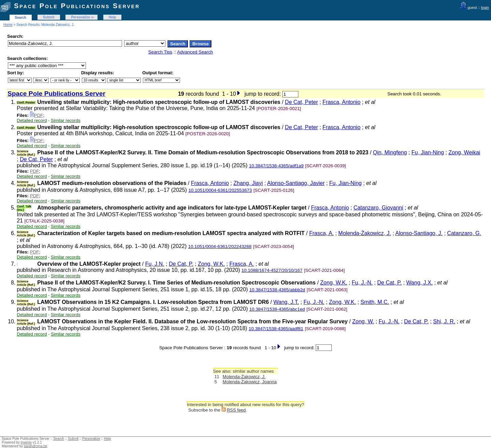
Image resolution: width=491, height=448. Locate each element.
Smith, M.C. (375, 302)
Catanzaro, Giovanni (378, 208)
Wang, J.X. (419, 283)
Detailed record (32, 120)
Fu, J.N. (155, 264)
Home (8, 25)
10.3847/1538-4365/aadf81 (276, 329)
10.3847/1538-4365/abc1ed (277, 309)
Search (21, 18)
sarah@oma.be (36, 446)
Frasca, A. (322, 233)
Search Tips (160, 52)
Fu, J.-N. (362, 283)
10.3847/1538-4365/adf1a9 (276, 166)
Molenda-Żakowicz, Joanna (250, 382)
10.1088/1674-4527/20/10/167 (272, 270)
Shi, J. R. (444, 321)
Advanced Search (195, 52)
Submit (49, 17)
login (485, 7)
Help (113, 17)
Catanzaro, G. (464, 233)
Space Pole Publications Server (77, 6)
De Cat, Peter (302, 102)
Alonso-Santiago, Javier (296, 183)
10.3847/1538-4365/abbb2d (277, 290)
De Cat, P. (181, 264)
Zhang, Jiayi (248, 183)
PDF (37, 115)
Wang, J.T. (286, 302)
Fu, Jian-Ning (428, 152)
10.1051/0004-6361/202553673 (220, 190)
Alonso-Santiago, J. (419, 233)
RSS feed (236, 410)
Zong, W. (363, 321)
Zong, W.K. (211, 264)
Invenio (26, 442)
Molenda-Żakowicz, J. (365, 233)
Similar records (66, 120)
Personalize (80, 17)
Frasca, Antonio (341, 102)
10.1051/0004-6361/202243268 (220, 246)
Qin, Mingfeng (390, 152)
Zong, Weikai (464, 152)
